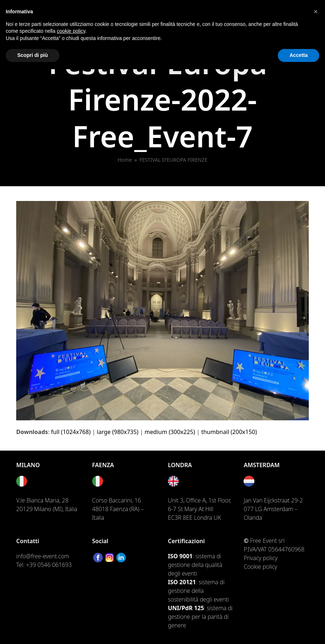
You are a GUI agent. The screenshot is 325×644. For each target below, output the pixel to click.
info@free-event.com (43, 556)
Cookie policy (260, 567)
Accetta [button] (299, 55)
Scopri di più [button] (33, 55)
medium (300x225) (170, 432)
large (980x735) (118, 432)
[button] (316, 12)
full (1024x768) (71, 432)
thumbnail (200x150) (229, 432)
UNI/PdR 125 (186, 608)
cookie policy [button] (71, 31)
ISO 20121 (182, 582)
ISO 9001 (180, 556)
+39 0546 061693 (49, 565)
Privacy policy (261, 558)
